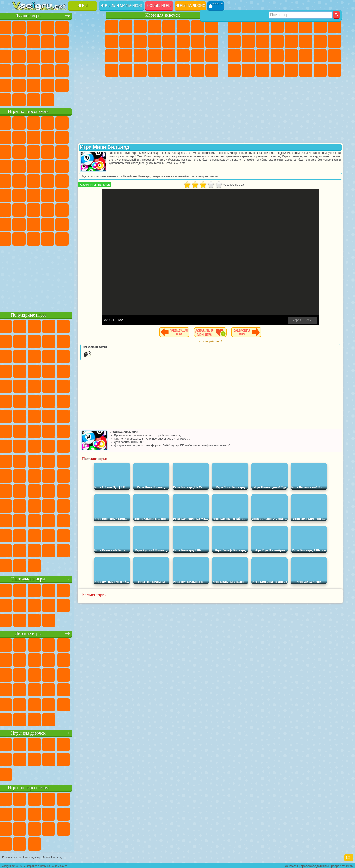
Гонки (306, 41)
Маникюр (140, 56)
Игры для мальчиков (121, 6)
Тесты (169, 27)
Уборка (126, 70)
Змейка (91, 70)
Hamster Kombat (77, 238)
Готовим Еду (169, 70)
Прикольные (34, 70)
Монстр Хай (183, 27)
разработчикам (342, 865)
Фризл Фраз (19, 180)
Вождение (19, 99)
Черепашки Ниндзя (234, 41)
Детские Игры (62, 27)
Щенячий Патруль (48, 122)
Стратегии (263, 27)
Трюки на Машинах (77, 70)
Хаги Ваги (62, 209)
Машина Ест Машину (291, 56)
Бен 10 (320, 56)
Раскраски (212, 27)
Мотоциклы (248, 41)
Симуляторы (48, 27)
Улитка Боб (19, 137)
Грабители (277, 56)
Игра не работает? (222, 341)
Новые (19, 27)
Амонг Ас (62, 195)
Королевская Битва (306, 27)
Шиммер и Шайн (48, 180)
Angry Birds (34, 151)
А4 (19, 209)
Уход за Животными (183, 70)
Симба (77, 224)
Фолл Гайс (34, 195)
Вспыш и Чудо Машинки (19, 166)
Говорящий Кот (62, 122)
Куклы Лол (212, 70)
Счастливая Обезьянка (62, 180)
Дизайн (112, 70)
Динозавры (19, 70)
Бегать (263, 70)
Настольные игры (56, 578)
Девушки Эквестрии (126, 27)
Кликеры (48, 56)
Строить (62, 99)
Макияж (169, 56)
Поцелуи (183, 41)
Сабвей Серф (19, 151)
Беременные (212, 41)
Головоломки (19, 85)
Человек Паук (91, 166)
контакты (291, 865)
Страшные (19, 56)
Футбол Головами (34, 99)
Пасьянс (62, 56)
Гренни (48, 209)
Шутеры (248, 70)
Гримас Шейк (62, 238)
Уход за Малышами (212, 56)
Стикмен (263, 41)
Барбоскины (48, 166)
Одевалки (155, 41)
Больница (126, 56)
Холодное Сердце (126, 41)
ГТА (306, 56)
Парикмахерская (169, 41)
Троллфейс (48, 137)
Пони (112, 27)
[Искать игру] (301, 6)
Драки (291, 41)
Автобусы (234, 70)
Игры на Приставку (77, 99)
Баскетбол (91, 85)
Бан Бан (34, 238)
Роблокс (77, 209)
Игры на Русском (77, 56)
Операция (155, 56)
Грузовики (277, 41)
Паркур (320, 70)
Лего (91, 137)
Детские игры (56, 633)
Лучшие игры (56, 15)
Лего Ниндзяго (77, 122)
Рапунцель (112, 56)
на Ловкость (91, 27)
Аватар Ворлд (62, 224)
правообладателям (314, 865)
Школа (77, 85)
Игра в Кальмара (91, 195)
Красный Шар (34, 137)
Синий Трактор (19, 195)
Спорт (62, 41)
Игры (83, 6)
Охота (334, 70)
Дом (198, 70)
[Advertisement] (56, 277)
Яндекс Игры (19, 41)
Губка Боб (34, 122)
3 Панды (77, 151)
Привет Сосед (19, 224)
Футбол (248, 27)
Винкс (155, 70)
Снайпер (320, 41)
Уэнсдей (19, 238)
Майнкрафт (320, 27)
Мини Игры (48, 70)
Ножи (91, 56)
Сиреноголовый (48, 195)
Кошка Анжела (112, 41)
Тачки (91, 151)
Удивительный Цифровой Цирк (91, 238)
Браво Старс (77, 195)
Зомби (291, 27)
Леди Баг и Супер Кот (62, 137)
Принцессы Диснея (183, 56)
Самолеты (291, 70)
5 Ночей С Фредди (91, 122)
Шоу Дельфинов (62, 151)
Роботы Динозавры (248, 56)
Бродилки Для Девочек (198, 27)
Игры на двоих (190, 6)
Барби (155, 27)
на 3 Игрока (34, 85)
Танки (277, 27)
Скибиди (48, 238)
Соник (34, 166)
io (91, 41)
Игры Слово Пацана (91, 224)
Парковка (234, 27)
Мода (198, 56)
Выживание (263, 56)
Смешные (77, 41)
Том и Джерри (77, 180)
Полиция (234, 56)
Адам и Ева (34, 180)
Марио (77, 166)
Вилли (19, 122)
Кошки (140, 41)
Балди (34, 209)
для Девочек (34, 27)
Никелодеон (48, 85)
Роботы (334, 41)
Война (48, 99)
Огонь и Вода (140, 27)
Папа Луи (198, 41)
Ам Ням (48, 151)
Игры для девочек (163, 15)
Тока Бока (48, 224)
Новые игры (159, 6)
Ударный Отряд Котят (62, 166)
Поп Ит (34, 41)
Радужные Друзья (34, 224)
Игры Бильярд (123, 185)
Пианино (140, 70)
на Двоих (77, 27)
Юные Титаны (91, 180)
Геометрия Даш (48, 41)
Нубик (91, 209)
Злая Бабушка (77, 137)
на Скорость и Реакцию (62, 70)
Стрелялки (277, 70)
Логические (34, 56)
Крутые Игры (62, 85)
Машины (334, 27)
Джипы (306, 70)
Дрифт (334, 56)
